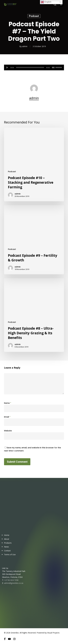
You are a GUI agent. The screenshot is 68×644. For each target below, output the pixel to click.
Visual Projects (53, 633)
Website (8, 431)
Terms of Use (10, 554)
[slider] (30, 67)
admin (25, 46)
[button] (61, 4)
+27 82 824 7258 (11, 580)
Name (8, 403)
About (7, 539)
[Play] (7, 67)
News (6, 547)
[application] (34, 67)
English (46, 2)
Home (7, 535)
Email (7, 417)
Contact (7, 551)
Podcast (34, 16)
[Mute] (53, 67)
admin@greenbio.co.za (14, 583)
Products (8, 543)
